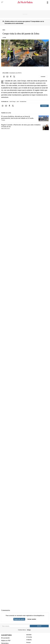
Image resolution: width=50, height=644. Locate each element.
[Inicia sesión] (47, 2)
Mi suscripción (5, 638)
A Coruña (29, 637)
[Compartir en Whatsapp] (4, 77)
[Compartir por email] (7, 77)
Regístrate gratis (19, 619)
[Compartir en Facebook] (11, 77)
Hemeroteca (5, 643)
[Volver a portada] (25, 2)
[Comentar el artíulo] (43, 77)
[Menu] (2, 2)
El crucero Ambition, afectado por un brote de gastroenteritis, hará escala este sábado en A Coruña (17, 117)
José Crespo (13, 102)
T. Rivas (3, 120)
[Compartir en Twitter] (14, 77)
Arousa (28, 642)
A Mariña (29, 640)
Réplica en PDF (6, 641)
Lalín (18, 102)
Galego (29, 630)
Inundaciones (23, 102)
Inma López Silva (5, 129)
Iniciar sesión (32, 619)
